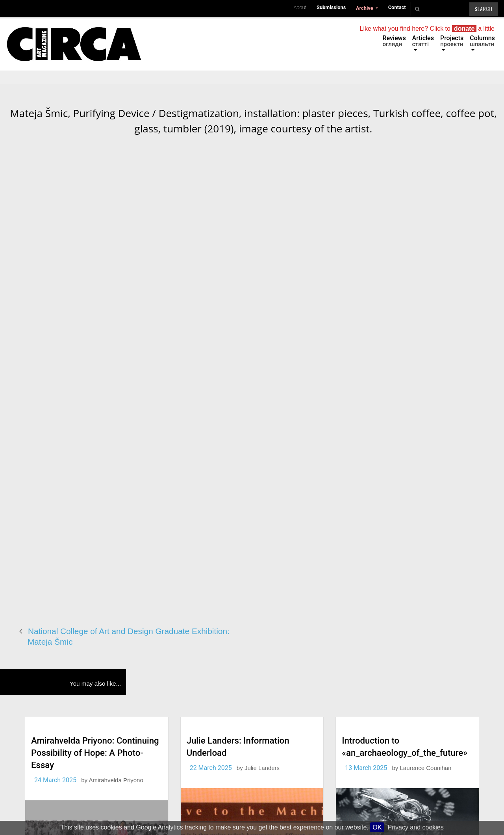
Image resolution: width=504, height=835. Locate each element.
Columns (482, 41)
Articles (423, 41)
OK (377, 827)
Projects (452, 41)
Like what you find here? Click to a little (427, 29)
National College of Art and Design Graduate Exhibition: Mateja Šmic (129, 636)
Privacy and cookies (415, 827)
